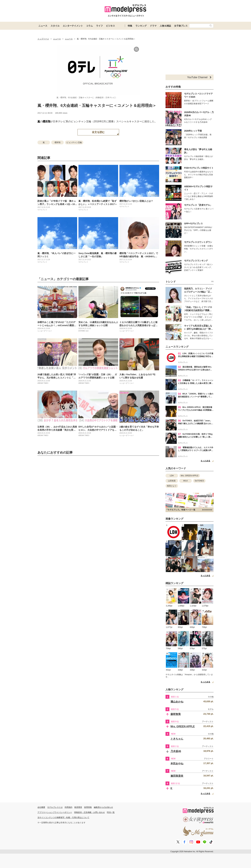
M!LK (186, 481)
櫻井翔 (46, 121)
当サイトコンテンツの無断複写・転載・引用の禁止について (63, 817)
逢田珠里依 (177, 776)
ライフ (99, 26)
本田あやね (177, 764)
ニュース (43, 26)
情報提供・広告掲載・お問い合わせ (89, 812)
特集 (130, 26)
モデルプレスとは (55, 807)
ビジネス (110, 26)
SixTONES (199, 481)
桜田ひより (172, 486)
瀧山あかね (177, 702)
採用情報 (88, 807)
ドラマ (153, 26)
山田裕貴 (172, 481)
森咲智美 (176, 714)
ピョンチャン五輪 (74, 142)
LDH (172, 476)
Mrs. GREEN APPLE (190, 476)
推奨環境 (78, 807)
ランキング (141, 26)
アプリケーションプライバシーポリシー (55, 812)
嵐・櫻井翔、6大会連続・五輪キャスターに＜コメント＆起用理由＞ (97, 105)
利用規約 (69, 807)
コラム (89, 26)
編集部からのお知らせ (103, 807)
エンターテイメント (73, 26)
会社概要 (41, 807)
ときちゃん (177, 739)
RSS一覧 (111, 812)
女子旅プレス (181, 26)
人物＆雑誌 (165, 26)
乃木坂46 (176, 751)
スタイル (55, 26)
